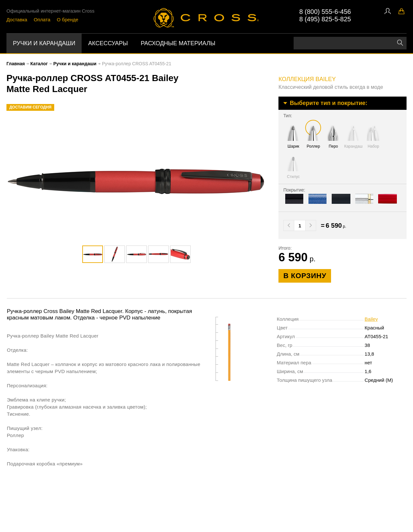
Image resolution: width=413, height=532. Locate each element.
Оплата (42, 20)
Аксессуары (108, 43)
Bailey (371, 319)
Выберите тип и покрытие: (328, 103)
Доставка (17, 20)
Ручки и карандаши (44, 43)
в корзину (305, 276)
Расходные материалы (178, 43)
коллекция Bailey (307, 79)
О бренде (68, 20)
